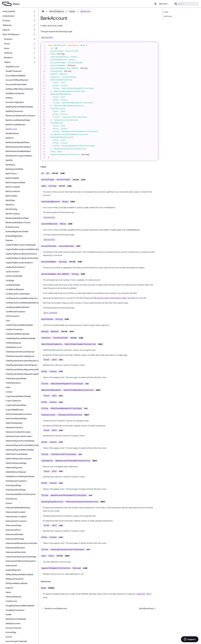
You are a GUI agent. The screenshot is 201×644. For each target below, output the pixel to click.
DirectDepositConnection (16, 481)
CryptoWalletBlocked (14, 410)
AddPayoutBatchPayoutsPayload (19, 89)
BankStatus (10, 165)
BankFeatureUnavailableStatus (18, 151)
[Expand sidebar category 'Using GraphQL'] (34, 11)
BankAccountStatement (16, 124)
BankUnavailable (12, 178)
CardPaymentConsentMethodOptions (21, 298)
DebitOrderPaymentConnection (19, 459)
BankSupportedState (14, 169)
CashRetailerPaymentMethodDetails (21, 338)
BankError (10, 138)
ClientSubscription (13, 383)
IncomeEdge (11, 632)
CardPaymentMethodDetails (17, 307)
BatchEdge (10, 200)
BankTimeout (11, 173)
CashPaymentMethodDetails (17, 334)
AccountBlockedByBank (16, 76)
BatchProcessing (13, 214)
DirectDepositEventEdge (16, 490)
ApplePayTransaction (14, 111)
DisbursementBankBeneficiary (18, 507)
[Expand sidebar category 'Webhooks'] (34, 25)
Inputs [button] (7, 48)
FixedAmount (11, 601)
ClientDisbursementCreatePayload (20, 356)
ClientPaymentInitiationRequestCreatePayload (21, 374)
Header (9, 614)
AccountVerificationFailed (16, 84)
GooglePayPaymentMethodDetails (20, 606)
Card (8, 320)
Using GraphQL (9, 11)
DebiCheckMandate (14, 423)
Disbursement (11, 565)
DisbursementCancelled (16, 512)
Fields (166, 12)
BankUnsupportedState (15, 182)
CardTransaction (13, 316)
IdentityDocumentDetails (16, 619)
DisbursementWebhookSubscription (21, 561)
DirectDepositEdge (13, 485)
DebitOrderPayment (14, 467)
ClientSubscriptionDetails (16, 378)
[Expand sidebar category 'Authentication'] (34, 16)
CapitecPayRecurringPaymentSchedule (21, 258)
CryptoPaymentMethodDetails (18, 396)
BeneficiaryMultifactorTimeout (18, 222)
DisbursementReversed (15, 548)
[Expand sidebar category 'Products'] (34, 21)
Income (9, 637)
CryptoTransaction (13, 401)
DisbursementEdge (14, 525)
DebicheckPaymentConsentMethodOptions (21, 445)
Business (9, 240)
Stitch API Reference (11, 34)
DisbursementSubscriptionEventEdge (21, 557)
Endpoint (9, 588)
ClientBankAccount (14, 347)
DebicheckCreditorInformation (18, 432)
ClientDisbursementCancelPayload (20, 352)
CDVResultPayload (13, 343)
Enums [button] (7, 44)
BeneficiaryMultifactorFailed (17, 218)
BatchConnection (13, 191)
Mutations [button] (8, 57)
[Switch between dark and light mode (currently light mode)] (155, 4)
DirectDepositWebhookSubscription (21, 494)
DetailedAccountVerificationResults (20, 476)
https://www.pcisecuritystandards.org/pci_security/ (114, 298)
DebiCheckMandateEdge (16, 418)
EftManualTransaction (15, 579)
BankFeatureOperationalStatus (18, 147)
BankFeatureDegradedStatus (18, 142)
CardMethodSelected (15, 289)
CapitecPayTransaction (15, 267)
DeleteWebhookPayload (16, 472)
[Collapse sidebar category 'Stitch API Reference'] (34, 34)
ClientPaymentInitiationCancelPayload (21, 365)
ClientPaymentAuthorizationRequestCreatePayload (21, 361)
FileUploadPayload (13, 597)
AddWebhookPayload (15, 93)
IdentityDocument (13, 623)
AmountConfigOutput (15, 102)
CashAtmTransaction (14, 329)
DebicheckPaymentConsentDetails (20, 441)
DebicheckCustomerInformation (19, 436)
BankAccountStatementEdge (18, 120)
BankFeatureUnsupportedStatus (19, 156)
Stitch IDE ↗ (164, 4)
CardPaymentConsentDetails (18, 294)
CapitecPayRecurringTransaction (19, 263)
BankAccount (11, 129)
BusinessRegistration (14, 236)
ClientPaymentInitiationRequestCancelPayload (21, 369)
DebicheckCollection (14, 427)
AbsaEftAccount (12, 67)
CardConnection (13, 271)
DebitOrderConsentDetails (16, 454)
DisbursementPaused (14, 534)
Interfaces (168, 16)
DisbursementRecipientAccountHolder (21, 543)
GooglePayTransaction (15, 610)
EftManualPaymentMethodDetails (19, 574)
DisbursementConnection (16, 521)
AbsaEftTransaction (14, 71)
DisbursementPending (15, 539)
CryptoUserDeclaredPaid (16, 405)
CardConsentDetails (14, 276)
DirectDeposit (11, 499)
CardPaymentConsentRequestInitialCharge (21, 303)
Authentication (9, 16)
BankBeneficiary (12, 133)
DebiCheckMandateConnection (19, 414)
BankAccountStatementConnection (20, 115)
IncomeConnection (14, 628)
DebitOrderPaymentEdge (16, 463)
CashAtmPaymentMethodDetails (19, 325)
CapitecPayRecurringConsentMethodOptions (21, 249)
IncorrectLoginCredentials (16, 641)
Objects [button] (7, 62)
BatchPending (11, 209)
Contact (9, 392)
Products (6, 21)
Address (9, 98)
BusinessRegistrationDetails (17, 231)
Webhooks (7, 25)
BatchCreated (11, 196)
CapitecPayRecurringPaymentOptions (21, 254)
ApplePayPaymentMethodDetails (19, 107)
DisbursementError (13, 530)
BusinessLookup (12, 227)
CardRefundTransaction (16, 311)
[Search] (186, 4)
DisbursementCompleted (16, 516)
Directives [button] (8, 39)
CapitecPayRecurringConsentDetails (21, 245)
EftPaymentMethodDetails (16, 583)
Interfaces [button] (8, 53)
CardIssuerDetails (13, 285)
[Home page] (43, 11)
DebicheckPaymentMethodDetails (20, 450)
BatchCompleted (13, 187)
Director (9, 503)
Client (8, 387)
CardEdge (10, 280)
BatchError (10, 205)
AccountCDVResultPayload (17, 80)
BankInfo (9, 160)
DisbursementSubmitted (16, 552)
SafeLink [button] (6, 30)
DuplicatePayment (13, 570)
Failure (8, 592)
